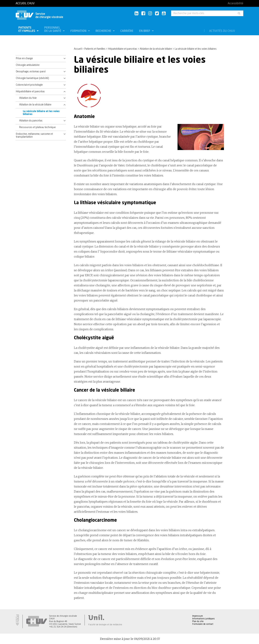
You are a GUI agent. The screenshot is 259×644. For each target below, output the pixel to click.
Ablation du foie (28, 98)
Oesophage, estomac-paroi (31, 72)
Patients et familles (27, 29)
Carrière (127, 31)
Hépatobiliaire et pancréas (123, 49)
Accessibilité (236, 3)
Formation (79, 31)
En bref (145, 31)
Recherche (104, 31)
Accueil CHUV (25, 3)
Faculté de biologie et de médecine (105, 625)
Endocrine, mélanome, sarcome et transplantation (34, 135)
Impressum (198, 616)
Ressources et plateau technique (38, 127)
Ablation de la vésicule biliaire (156, 49)
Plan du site (198, 621)
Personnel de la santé (53, 29)
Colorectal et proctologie (29, 85)
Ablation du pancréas (31, 121)
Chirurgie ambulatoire (28, 65)
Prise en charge (24, 58)
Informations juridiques (204, 619)
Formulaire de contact (203, 624)
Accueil (78, 49)
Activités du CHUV (222, 31)
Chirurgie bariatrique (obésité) (32, 78)
